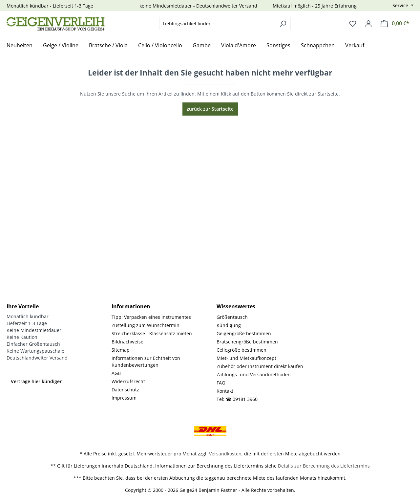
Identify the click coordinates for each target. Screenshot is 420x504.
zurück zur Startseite (210, 109)
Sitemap (121, 350)
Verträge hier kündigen (37, 381)
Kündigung (229, 325)
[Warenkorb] (395, 23)
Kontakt (225, 391)
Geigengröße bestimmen (244, 333)
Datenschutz (125, 390)
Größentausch (232, 317)
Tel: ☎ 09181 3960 (237, 399)
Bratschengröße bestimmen (247, 342)
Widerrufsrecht (128, 381)
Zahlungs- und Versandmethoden (254, 374)
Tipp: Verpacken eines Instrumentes (151, 317)
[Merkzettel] (353, 24)
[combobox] (218, 23)
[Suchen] (283, 23)
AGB (116, 373)
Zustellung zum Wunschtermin (146, 325)
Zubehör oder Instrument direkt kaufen (260, 366)
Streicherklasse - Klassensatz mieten (152, 333)
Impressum (124, 398)
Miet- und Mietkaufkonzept (246, 358)
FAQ (221, 383)
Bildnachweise (127, 342)
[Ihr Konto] (368, 24)
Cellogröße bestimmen (241, 350)
